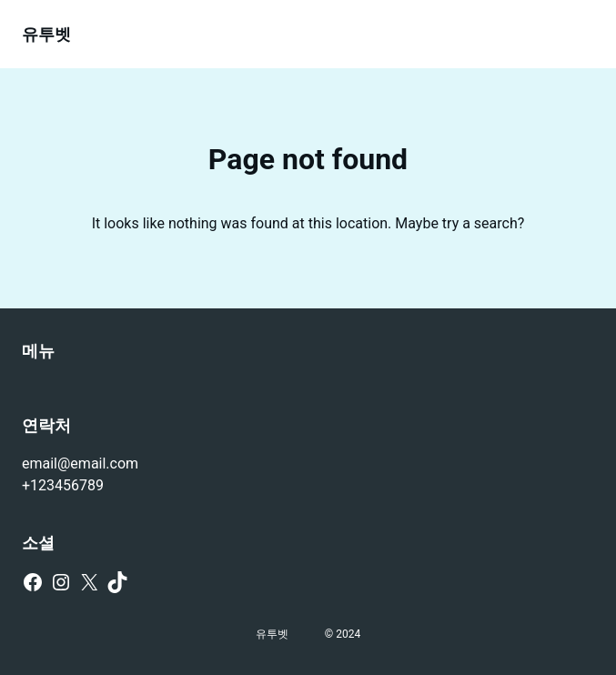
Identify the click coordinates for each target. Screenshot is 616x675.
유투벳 (46, 34)
